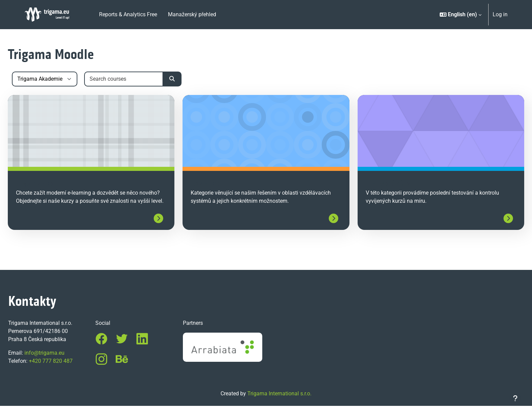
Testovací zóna (383, 184)
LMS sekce (212, 184)
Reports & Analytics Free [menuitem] (128, 14)
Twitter (133, 347)
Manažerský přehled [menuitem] (192, 14)
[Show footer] (515, 398)
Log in (500, 14)
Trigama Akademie (61, 184)
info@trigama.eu (61, 361)
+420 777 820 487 (67, 369)
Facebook (112, 347)
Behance (133, 367)
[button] (461, 15)
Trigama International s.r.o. (279, 402)
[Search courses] (140, 79)
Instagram (112, 367)
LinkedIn (153, 347)
